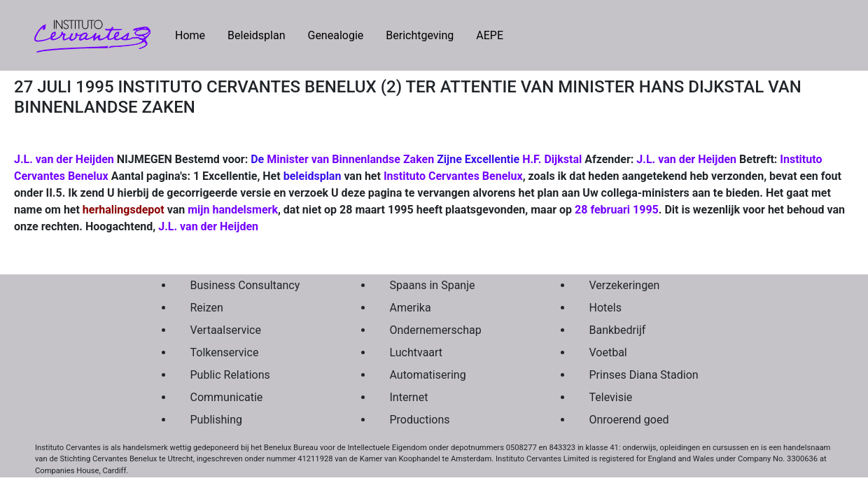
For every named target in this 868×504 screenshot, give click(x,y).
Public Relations (230, 375)
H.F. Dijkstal (552, 159)
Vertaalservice (226, 330)
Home (196, 34)
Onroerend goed (629, 420)
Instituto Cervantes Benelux (453, 176)
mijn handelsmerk (233, 210)
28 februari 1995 (617, 210)
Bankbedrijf (618, 330)
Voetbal (608, 352)
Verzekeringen (625, 285)
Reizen (207, 308)
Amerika (411, 308)
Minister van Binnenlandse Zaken (350, 159)
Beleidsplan (256, 35)
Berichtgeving (420, 35)
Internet (409, 397)
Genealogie (335, 35)
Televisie (611, 397)
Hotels (605, 308)
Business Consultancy (245, 285)
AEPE (490, 35)
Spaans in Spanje (433, 285)
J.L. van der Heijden (686, 159)
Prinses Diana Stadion (644, 375)
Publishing (216, 420)
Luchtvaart (416, 352)
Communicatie (227, 397)
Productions (420, 420)
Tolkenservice (225, 352)
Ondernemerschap (436, 330)
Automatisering (428, 375)
